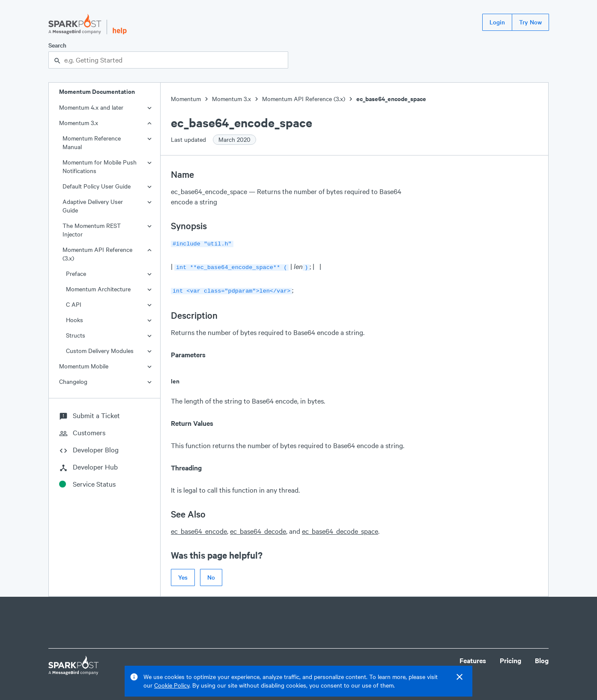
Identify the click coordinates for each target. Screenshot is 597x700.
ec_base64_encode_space (391, 99)
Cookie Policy (172, 685)
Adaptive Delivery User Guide (93, 206)
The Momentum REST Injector (92, 230)
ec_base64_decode (258, 528)
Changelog (73, 381)
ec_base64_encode (199, 528)
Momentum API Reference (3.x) (97, 254)
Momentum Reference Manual (92, 142)
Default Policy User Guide (97, 186)
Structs (76, 335)
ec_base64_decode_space (340, 528)
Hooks (75, 320)
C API (74, 304)
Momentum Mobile (84, 366)
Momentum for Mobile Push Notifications (100, 166)
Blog (542, 658)
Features (473, 658)
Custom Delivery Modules (100, 351)
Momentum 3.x (79, 123)
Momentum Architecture (98, 289)
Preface (76, 274)
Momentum (186, 99)
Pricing (510, 658)
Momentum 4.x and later (91, 107)
